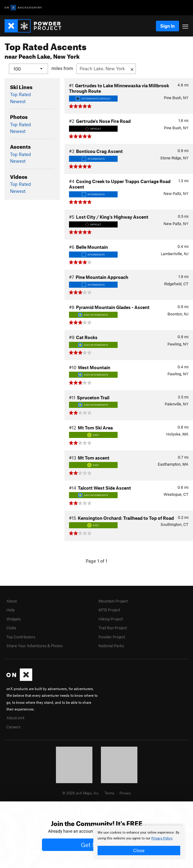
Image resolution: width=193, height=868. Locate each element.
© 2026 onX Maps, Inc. (81, 793)
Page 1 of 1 (96, 561)
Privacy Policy (162, 838)
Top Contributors (21, 637)
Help (10, 610)
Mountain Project (113, 601)
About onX (16, 718)
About (12, 601)
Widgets (14, 619)
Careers (13, 727)
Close (139, 850)
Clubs (11, 628)
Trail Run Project (113, 628)
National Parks (111, 645)
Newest (18, 101)
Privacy (125, 793)
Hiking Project (111, 619)
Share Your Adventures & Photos (34, 645)
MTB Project (109, 610)
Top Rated (21, 94)
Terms (109, 793)
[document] (139, 842)
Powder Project (112, 637)
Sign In (167, 26)
